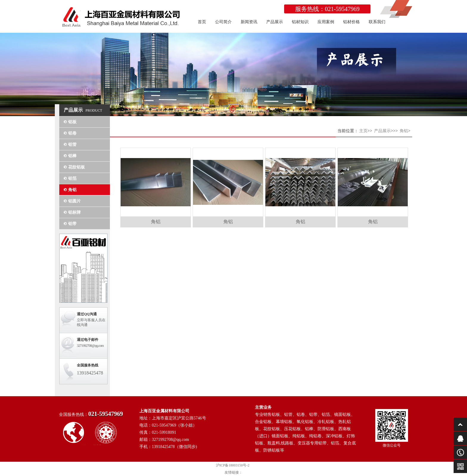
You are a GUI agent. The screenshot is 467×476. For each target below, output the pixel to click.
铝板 (72, 122)
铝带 (72, 224)
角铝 (72, 190)
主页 (363, 131)
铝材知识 (300, 22)
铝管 (72, 145)
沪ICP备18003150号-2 (233, 465)
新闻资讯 (249, 22)
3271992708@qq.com (90, 346)
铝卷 (72, 133)
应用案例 (326, 22)
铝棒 (72, 156)
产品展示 (275, 22)
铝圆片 (74, 201)
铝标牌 (74, 212)
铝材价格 (351, 22)
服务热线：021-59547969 (327, 9)
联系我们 (377, 22)
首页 (202, 22)
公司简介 (223, 22)
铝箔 (72, 178)
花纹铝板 (77, 167)
